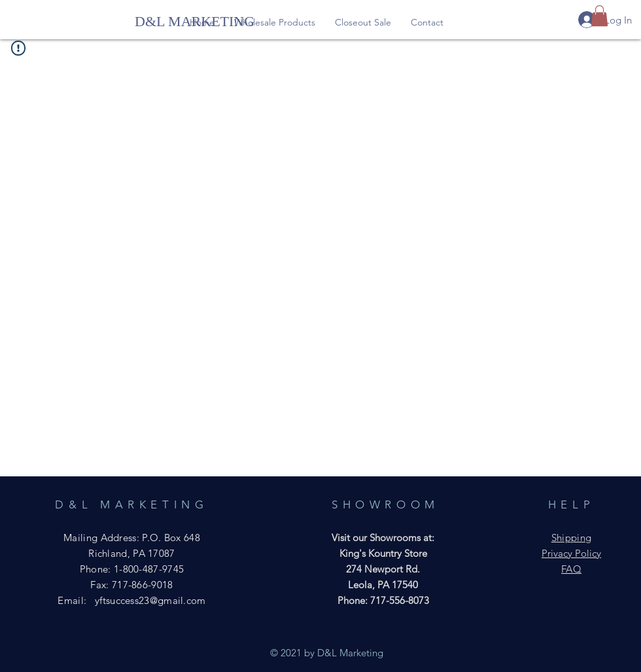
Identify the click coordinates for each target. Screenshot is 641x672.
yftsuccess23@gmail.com (150, 600)
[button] (275, 22)
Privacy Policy (571, 553)
